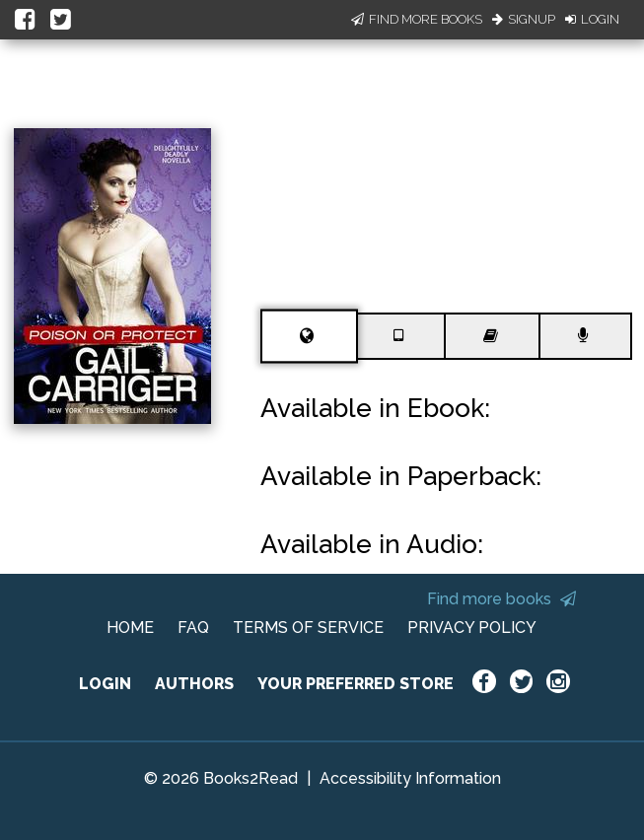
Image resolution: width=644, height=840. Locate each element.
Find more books (501, 599)
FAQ (193, 628)
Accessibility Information (410, 778)
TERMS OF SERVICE (308, 628)
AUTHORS (194, 684)
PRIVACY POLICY (472, 628)
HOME (130, 628)
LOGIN (105, 684)
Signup (524, 19)
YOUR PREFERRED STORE (356, 684)
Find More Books (417, 19)
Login (592, 19)
